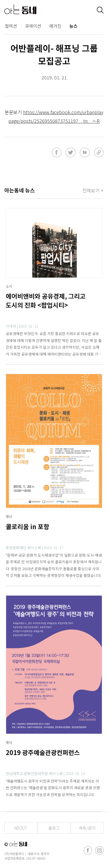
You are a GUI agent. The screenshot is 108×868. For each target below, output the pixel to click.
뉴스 (73, 26)
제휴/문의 (87, 828)
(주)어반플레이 (14, 854)
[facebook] (88, 850)
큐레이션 (33, 26)
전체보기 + (93, 190)
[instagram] (99, 850)
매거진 (55, 26)
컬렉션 (11, 26)
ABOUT (21, 828)
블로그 (54, 828)
